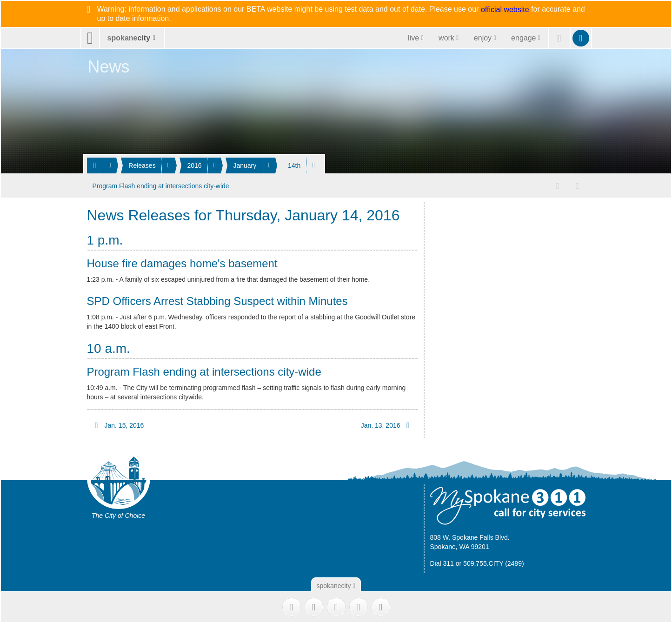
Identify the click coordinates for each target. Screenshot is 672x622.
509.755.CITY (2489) (494, 563)
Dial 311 (442, 563)
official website (505, 10)
